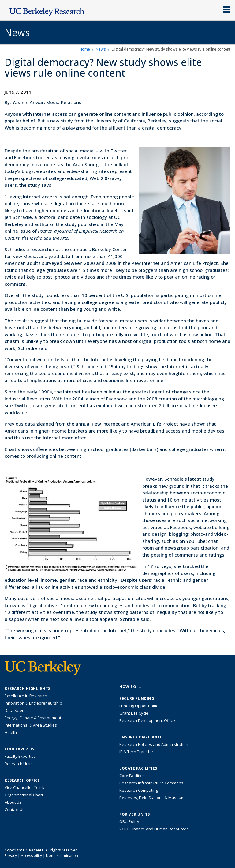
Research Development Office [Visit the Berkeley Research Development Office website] (147, 720)
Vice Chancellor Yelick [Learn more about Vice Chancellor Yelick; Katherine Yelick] (24, 787)
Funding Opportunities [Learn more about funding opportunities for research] (140, 706)
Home (85, 49)
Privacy (11, 856)
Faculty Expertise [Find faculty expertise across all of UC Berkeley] (20, 756)
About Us (13, 802)
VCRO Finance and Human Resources (154, 829)
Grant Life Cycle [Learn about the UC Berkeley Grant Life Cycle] (134, 713)
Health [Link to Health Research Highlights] (11, 732)
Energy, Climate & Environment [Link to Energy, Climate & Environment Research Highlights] (33, 718)
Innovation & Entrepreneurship (33, 703)
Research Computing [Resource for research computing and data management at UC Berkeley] (139, 790)
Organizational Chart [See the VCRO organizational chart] (24, 795)
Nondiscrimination (62, 856)
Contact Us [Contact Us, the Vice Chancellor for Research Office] (15, 810)
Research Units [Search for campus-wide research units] (19, 764)
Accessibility (31, 856)
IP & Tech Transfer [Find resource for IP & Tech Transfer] (136, 752)
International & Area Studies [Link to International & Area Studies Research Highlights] (31, 725)
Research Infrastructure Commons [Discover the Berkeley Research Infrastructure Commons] (151, 783)
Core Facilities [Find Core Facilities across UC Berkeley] (132, 776)
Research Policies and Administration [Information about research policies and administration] (154, 744)
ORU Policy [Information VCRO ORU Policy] (129, 821)
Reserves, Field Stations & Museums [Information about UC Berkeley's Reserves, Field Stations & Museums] (153, 798)
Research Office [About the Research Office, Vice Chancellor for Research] (22, 780)
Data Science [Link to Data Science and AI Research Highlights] (17, 710)
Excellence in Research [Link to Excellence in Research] (26, 696)
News (101, 49)
